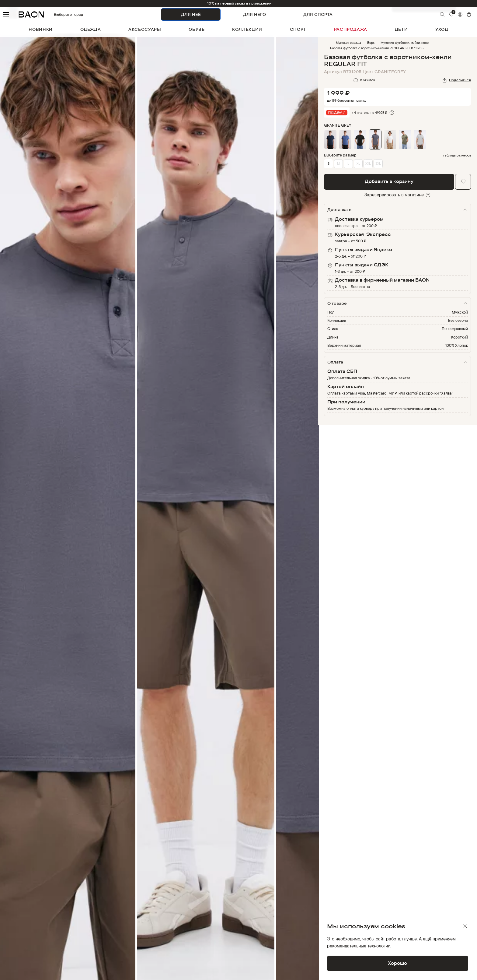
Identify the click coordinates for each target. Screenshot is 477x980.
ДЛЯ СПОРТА (318, 14)
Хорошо (397, 963)
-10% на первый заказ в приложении (238, 3)
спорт (298, 29)
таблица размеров (457, 155)
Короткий (460, 337)
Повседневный (455, 328)
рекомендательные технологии (359, 946)
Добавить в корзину (389, 181)
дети (401, 29)
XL (358, 163)
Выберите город (58, 14)
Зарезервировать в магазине (394, 195)
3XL (378, 163)
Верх (371, 43)
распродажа (351, 29)
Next (322, 513)
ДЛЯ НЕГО (254, 14)
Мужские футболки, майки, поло (405, 43)
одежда (91, 29)
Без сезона (458, 320)
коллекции (247, 29)
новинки (41, 29)
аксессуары (145, 29)
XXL (368, 163)
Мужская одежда (348, 43)
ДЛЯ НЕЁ (191, 14)
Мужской (460, 312)
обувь (197, 29)
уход (442, 29)
